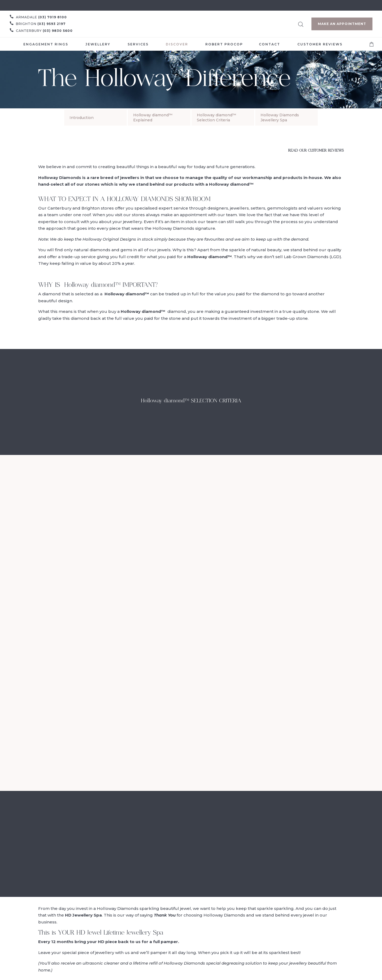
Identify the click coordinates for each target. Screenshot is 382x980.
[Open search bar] (301, 24)
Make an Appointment (342, 24)
